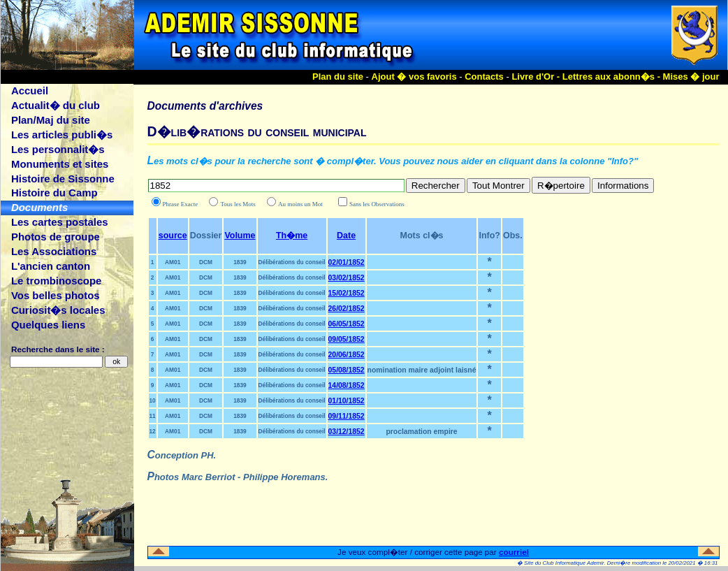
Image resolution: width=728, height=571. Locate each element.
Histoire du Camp (54, 193)
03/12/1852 (347, 432)
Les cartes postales (60, 222)
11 (153, 416)
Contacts (484, 77)
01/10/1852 (347, 401)
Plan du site (338, 77)
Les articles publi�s (62, 135)
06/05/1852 (347, 324)
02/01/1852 (347, 262)
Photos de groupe (56, 237)
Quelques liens (48, 325)
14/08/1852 (347, 385)
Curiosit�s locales (58, 310)
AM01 (173, 262)
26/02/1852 (347, 309)
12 (153, 431)
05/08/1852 (347, 370)
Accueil (30, 91)
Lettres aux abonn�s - (613, 77)
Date (346, 236)
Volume (240, 236)
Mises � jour (691, 77)
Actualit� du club (56, 105)
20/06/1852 (347, 355)
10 (153, 400)
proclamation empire (421, 432)
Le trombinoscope (56, 281)
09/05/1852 (347, 339)
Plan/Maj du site (51, 120)
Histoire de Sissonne (63, 179)
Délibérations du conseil (292, 262)
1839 (240, 262)
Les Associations (54, 251)
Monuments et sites (60, 164)
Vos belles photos (56, 295)
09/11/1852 (347, 416)
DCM (206, 262)
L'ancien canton (51, 266)
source (173, 236)
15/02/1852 (347, 293)
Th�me (292, 236)
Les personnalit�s (58, 149)
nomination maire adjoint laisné (422, 370)
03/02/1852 (347, 278)
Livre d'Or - (537, 77)
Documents (39, 207)
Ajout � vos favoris (414, 77)
